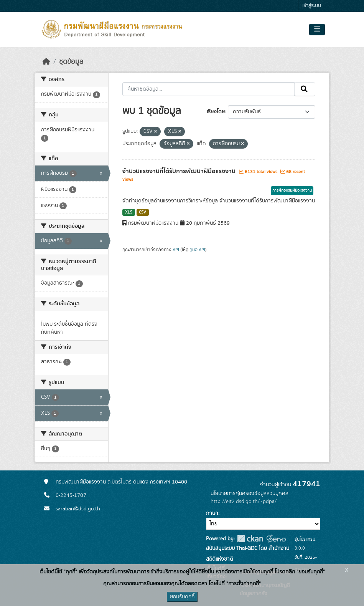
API (176, 250)
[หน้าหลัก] (46, 62)
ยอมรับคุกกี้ (182, 597)
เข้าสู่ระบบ (312, 6)
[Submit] (305, 89)
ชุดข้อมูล (71, 62)
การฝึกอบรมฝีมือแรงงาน (292, 190)
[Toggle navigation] (317, 30)
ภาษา (212, 513)
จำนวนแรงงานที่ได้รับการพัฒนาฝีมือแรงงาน (180, 171)
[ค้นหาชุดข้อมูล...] (208, 89)
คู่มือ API (197, 250)
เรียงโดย (216, 112)
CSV (142, 212)
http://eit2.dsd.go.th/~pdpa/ (244, 502)
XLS (129, 212)
